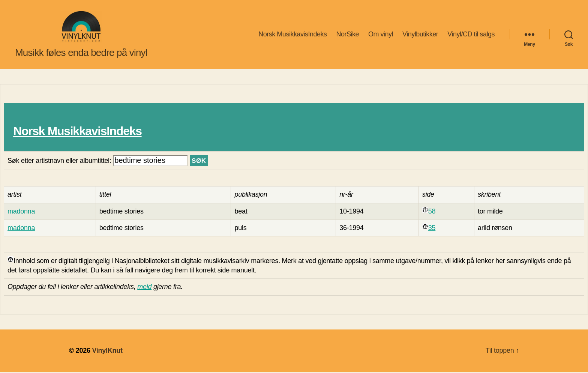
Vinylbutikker (420, 35)
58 (432, 212)
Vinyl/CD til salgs (471, 35)
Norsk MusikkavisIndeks (292, 35)
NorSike (347, 35)
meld (144, 288)
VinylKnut (107, 352)
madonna (21, 212)
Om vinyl (381, 35)
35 (432, 229)
